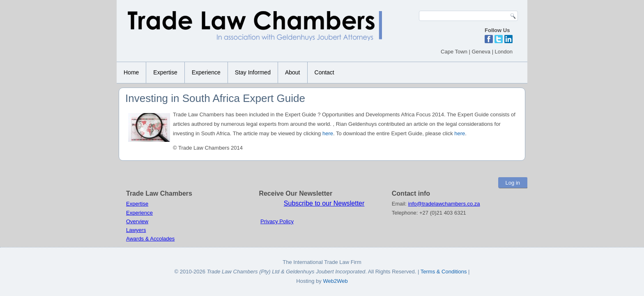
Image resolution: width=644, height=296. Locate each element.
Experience (206, 72)
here (328, 133)
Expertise (165, 72)
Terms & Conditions (444, 272)
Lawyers (136, 230)
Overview (137, 221)
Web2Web (335, 281)
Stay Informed (253, 72)
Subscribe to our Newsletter (324, 203)
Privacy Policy (277, 221)
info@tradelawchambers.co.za (444, 204)
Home (131, 72)
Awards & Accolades (150, 239)
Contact (324, 72)
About (293, 72)
